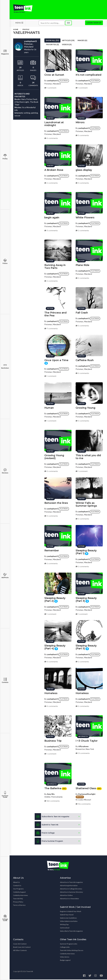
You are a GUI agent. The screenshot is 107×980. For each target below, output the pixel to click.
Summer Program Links (69, 944)
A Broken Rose (54, 170)
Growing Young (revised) (54, 456)
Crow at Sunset (54, 74)
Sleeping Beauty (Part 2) (55, 599)
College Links (65, 948)
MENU (19, 23)
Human (49, 407)
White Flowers (85, 217)
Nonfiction (5, 366)
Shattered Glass (86, 788)
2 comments (51, 183)
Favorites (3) (52, 45)
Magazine (5, 52)
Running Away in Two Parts (55, 266)
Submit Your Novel (67, 915)
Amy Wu (51, 794)
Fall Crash (82, 312)
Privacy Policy (18, 902)
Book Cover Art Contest (22, 948)
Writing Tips (64, 925)
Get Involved (65, 928)
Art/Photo (5, 576)
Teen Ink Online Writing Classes (72, 951)
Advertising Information (69, 886)
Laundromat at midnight (54, 123)
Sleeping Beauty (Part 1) (86, 552)
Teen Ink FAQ (18, 899)
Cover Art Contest (20, 944)
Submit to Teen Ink (47, 825)
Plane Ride (82, 265)
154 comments (83, 804)
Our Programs (18, 889)
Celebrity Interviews (21, 896)
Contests (5, 680)
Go (68, 23)
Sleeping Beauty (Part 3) (86, 599)
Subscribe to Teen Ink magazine (71, 932)
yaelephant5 (53, 80)
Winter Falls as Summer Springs (86, 504)
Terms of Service (19, 906)
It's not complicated (89, 74)
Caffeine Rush (85, 360)
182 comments (52, 801)
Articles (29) (68, 41)
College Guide (5, 918)
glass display (84, 170)
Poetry (5, 157)
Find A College (45, 833)
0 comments (51, 138)
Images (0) (82, 41)
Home (16, 30)
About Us (17, 883)
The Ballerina (53, 788)
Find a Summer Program (49, 842)
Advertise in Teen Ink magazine (71, 883)
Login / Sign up (94, 23)
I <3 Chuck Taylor (87, 740)
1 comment (50, 87)
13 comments (83, 753)
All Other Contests (20, 951)
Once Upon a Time (56, 360)
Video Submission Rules (69, 922)
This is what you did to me (88, 456)
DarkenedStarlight (87, 794)
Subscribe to (52, 817)
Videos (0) (67, 45)
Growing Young (85, 407)
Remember (52, 550)
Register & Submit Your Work (71, 912)
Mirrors (80, 122)
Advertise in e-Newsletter (70, 899)
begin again (52, 217)
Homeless (51, 693)
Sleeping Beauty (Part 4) (55, 647)
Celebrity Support (19, 893)
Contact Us (17, 886)
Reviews (5, 471)
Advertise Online (66, 896)
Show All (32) (52, 41)
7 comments (51, 328)
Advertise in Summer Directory (71, 893)
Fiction (5, 261)
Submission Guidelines (68, 918)
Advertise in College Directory (71, 889)
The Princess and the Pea (55, 314)
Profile (26, 30)
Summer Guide (5, 795)
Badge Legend (65, 961)
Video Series (65, 957)
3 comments (82, 135)
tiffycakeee (83, 746)
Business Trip (53, 740)
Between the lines (56, 503)
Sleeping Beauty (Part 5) (86, 647)
